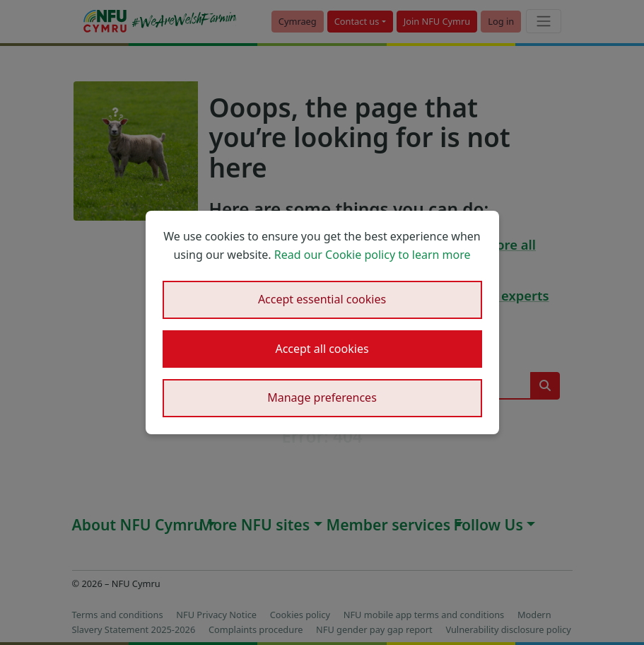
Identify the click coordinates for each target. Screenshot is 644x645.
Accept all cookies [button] (322, 349)
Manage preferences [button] (322, 397)
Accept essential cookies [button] (322, 299)
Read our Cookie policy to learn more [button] (373, 255)
